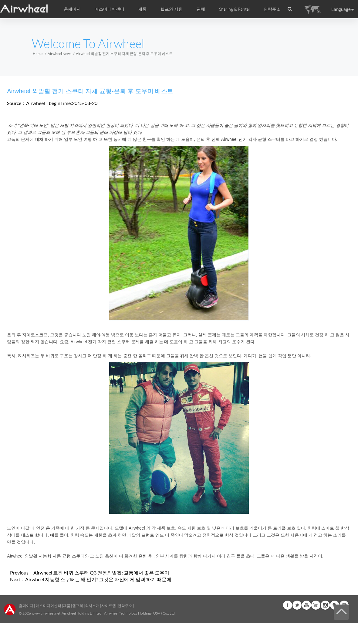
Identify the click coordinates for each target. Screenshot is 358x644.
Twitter (297, 605)
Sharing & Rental (234, 9)
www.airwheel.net (46, 613)
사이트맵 (109, 606)
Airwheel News (59, 54)
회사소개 (93, 606)
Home (38, 54)
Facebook (288, 605)
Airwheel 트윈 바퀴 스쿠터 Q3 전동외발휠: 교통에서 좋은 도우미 (101, 573)
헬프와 (78, 606)
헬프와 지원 (172, 9)
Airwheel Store (316, 605)
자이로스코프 (35, 335)
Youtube (306, 605)
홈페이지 (72, 9)
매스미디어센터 (48, 606)
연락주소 (272, 9)
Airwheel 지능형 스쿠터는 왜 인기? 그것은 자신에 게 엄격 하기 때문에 (98, 579)
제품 (142, 9)
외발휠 (31, 556)
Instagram (325, 605)
